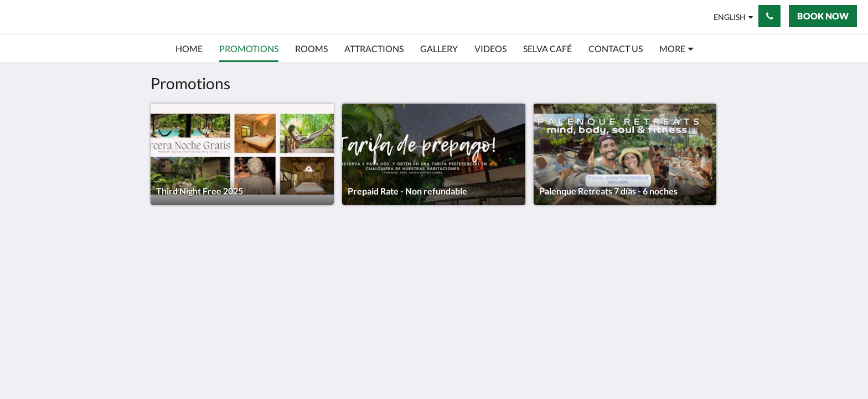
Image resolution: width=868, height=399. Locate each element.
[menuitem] (189, 49)
